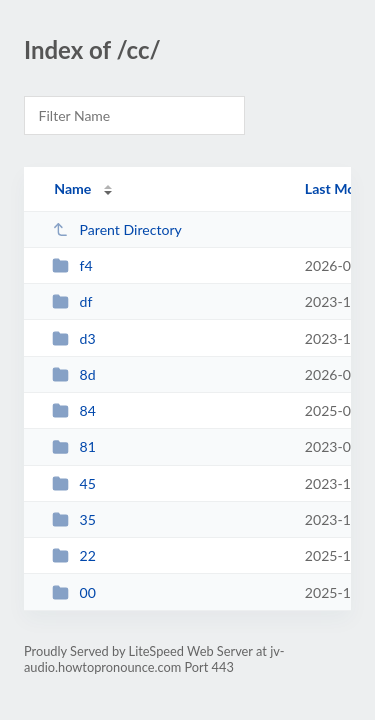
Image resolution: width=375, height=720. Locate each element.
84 (74, 410)
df (72, 301)
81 (74, 446)
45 (74, 483)
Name (72, 188)
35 (74, 519)
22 (74, 555)
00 (74, 592)
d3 (74, 338)
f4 (72, 265)
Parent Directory (117, 229)
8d (74, 374)
